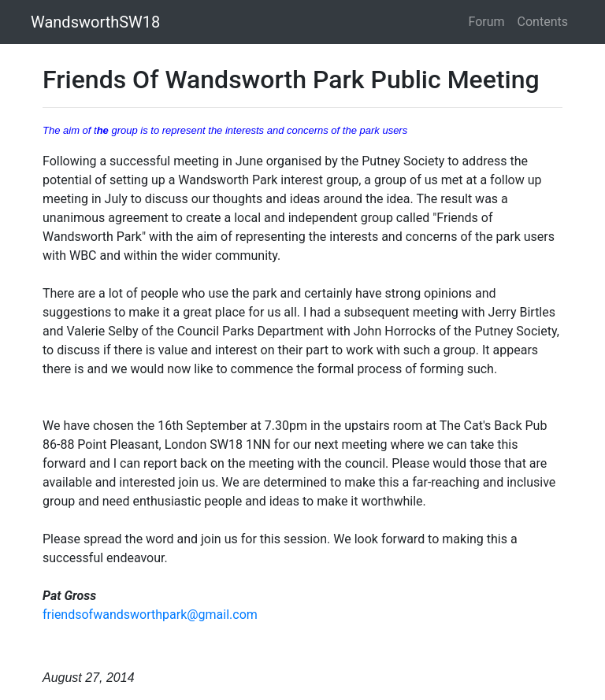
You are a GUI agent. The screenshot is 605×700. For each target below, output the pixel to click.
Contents (543, 22)
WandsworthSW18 (95, 22)
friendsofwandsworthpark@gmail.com (150, 615)
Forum (487, 22)
